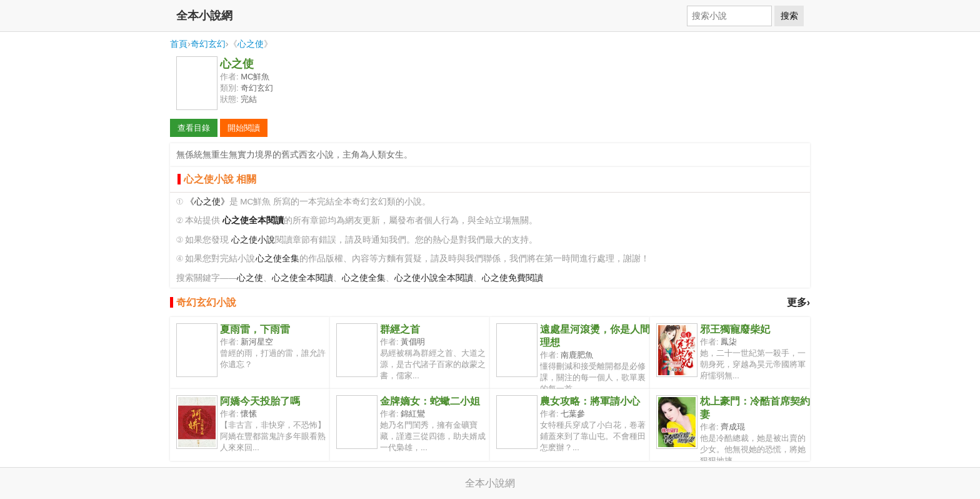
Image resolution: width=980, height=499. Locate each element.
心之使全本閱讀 (302, 278)
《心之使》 (207, 202)
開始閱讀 (244, 128)
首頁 (179, 44)
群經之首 (400, 329)
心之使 (251, 44)
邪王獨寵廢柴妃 (735, 329)
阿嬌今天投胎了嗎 (260, 401)
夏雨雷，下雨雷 (255, 329)
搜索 (789, 16)
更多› (798, 302)
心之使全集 (277, 259)
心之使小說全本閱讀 (434, 278)
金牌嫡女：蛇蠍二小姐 (430, 401)
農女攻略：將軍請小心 (590, 401)
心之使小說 (253, 240)
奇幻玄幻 (208, 44)
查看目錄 (194, 128)
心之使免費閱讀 (512, 278)
